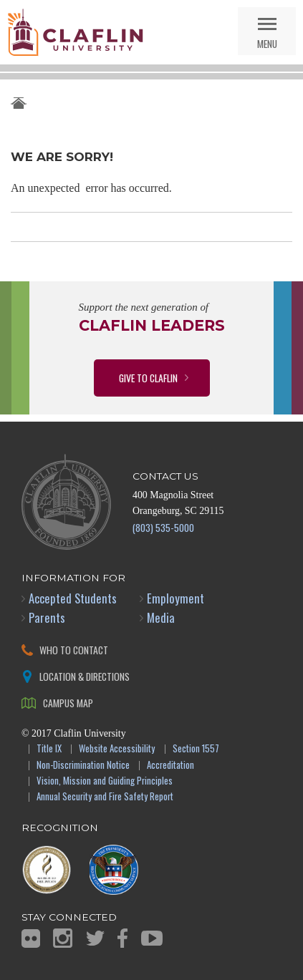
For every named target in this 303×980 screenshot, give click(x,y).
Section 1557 (196, 749)
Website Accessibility (117, 749)
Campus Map (68, 703)
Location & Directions (85, 676)
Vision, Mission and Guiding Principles (105, 781)
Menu (267, 43)
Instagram (63, 938)
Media (161, 617)
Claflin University (75, 32)
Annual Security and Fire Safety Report (105, 797)
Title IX (49, 749)
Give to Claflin (148, 378)
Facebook (122, 938)
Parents (47, 617)
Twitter (95, 938)
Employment (175, 598)
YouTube (152, 938)
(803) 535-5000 (163, 527)
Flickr (31, 938)
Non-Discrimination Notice (83, 766)
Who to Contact (74, 650)
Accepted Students (73, 598)
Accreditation (170, 766)
